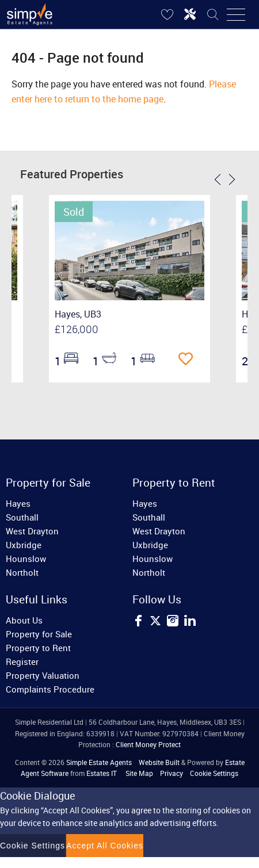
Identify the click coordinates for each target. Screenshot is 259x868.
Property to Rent (38, 648)
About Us (24, 620)
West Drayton (32, 531)
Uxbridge (24, 545)
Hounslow (26, 559)
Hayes (18, 503)
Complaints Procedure (50, 689)
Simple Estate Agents (99, 762)
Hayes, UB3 (78, 314)
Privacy (172, 773)
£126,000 (77, 329)
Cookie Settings (214, 773)
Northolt (22, 572)
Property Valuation (43, 675)
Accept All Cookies (105, 846)
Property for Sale (39, 634)
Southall (22, 517)
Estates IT (102, 773)
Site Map (139, 773)
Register (22, 661)
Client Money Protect (148, 744)
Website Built (159, 762)
